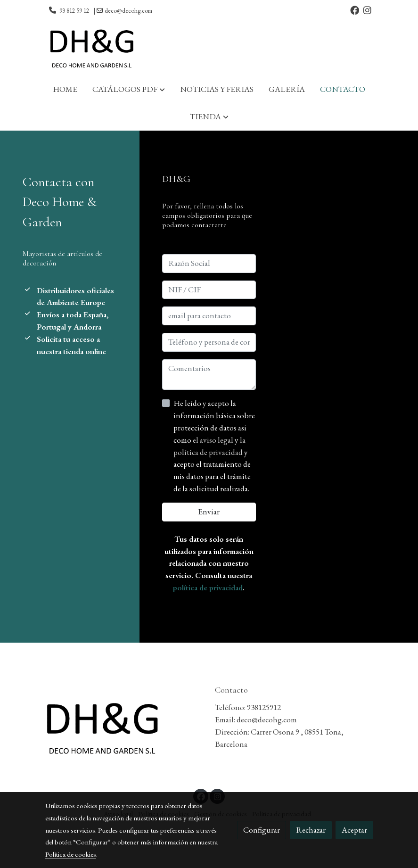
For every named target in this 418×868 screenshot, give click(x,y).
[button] (129, 90)
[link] (91, 49)
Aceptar (354, 830)
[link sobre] (124, 730)
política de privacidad (208, 587)
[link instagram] (367, 10)
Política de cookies (71, 854)
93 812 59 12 (74, 11)
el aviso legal (214, 440)
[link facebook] (355, 10)
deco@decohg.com (128, 11)
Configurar (262, 830)
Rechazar (311, 830)
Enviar (209, 512)
